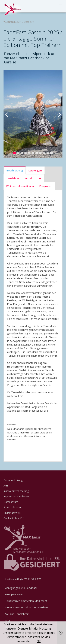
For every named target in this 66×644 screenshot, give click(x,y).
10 (48, 153)
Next (57, 114)
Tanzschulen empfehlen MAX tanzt (26, 601)
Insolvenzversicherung (16, 491)
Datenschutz (11, 502)
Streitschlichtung (13, 507)
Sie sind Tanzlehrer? (17, 614)
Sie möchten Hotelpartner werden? (27, 607)
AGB (6, 486)
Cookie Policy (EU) (14, 518)
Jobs (8, 620)
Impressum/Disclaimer (16, 496)
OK (39, 641)
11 (51, 153)
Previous (9, 114)
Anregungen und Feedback (21, 588)
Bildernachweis (12, 513)
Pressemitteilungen (14, 480)
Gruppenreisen (14, 594)
